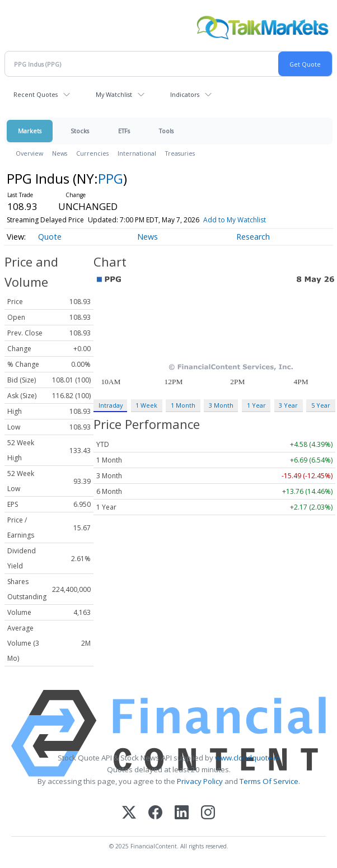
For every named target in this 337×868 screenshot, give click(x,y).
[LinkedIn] (182, 813)
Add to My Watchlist (235, 220)
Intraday (111, 405)
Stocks (80, 131)
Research (253, 237)
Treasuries (180, 153)
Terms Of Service (269, 781)
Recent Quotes (36, 94)
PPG (111, 178)
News (60, 153)
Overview (29, 153)
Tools (166, 131)
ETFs (124, 131)
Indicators (185, 94)
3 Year (288, 405)
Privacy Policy (200, 781)
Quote (50, 237)
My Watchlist (114, 94)
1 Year (256, 405)
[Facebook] (155, 813)
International (137, 153)
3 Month (221, 405)
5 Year (321, 405)
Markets (30, 131)
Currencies (92, 153)
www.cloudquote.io (247, 758)
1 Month (183, 405)
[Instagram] (208, 813)
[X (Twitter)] (129, 813)
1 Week (146, 405)
